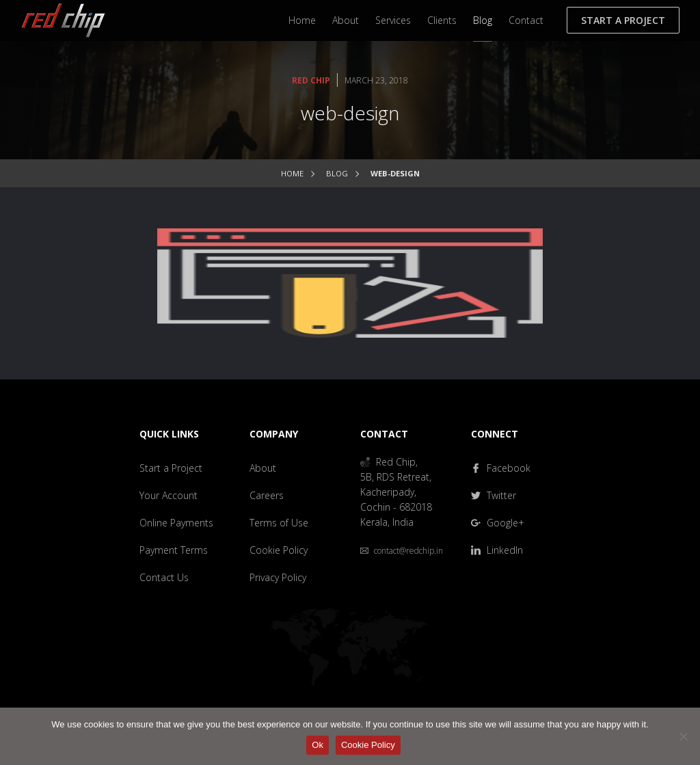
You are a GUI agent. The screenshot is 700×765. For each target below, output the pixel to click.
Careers (267, 495)
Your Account (169, 495)
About (346, 20)
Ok (318, 745)
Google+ (498, 523)
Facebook (501, 468)
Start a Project (623, 20)
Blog (483, 20)
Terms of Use (279, 523)
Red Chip (311, 80)
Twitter (494, 495)
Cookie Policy (279, 550)
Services (393, 20)
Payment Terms (174, 550)
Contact (526, 20)
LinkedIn (497, 550)
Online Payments (176, 523)
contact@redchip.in (402, 551)
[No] (683, 736)
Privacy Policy (278, 577)
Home (302, 20)
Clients (442, 20)
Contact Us (164, 577)
